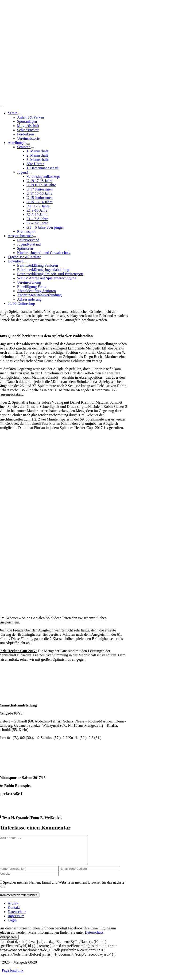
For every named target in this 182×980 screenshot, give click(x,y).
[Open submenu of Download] (25, 262)
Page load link (13, 976)
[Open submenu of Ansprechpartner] (35, 237)
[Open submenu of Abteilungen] (28, 144)
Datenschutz (94, 938)
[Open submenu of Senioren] (32, 148)
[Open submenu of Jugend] (30, 174)
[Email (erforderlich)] (90, 874)
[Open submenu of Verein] (19, 114)
